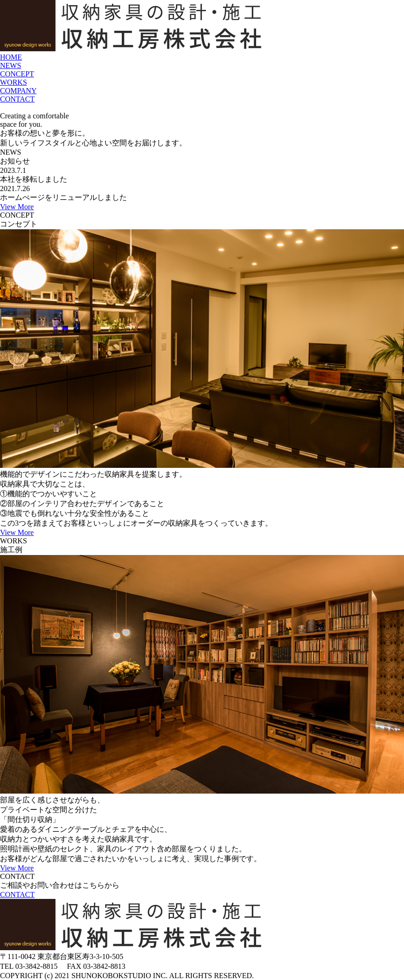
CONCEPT (17, 74)
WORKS (14, 82)
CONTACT (17, 99)
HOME (11, 57)
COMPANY (18, 91)
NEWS (10, 65)
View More (17, 207)
